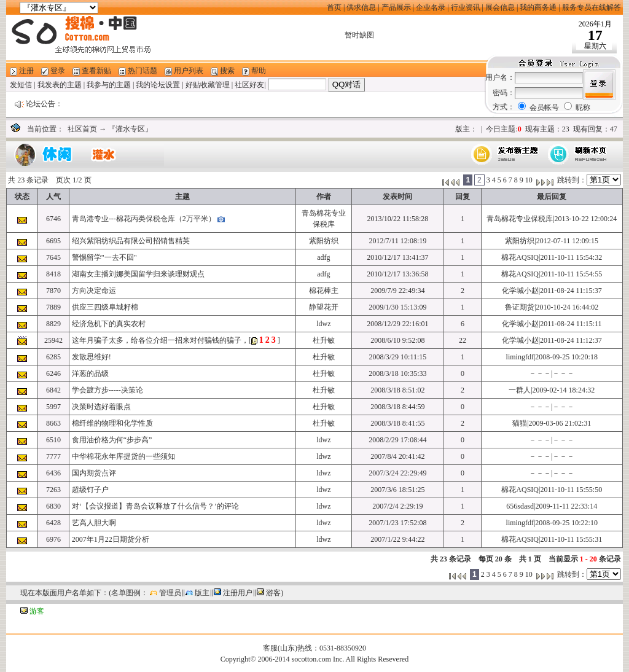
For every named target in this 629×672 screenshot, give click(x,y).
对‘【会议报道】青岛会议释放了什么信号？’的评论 (155, 506)
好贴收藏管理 (208, 85)
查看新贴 (96, 71)
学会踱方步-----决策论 (107, 390)
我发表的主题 (60, 85)
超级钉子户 (90, 490)
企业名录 (431, 7)
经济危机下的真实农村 (109, 324)
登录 (58, 71)
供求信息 (361, 7)
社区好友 (249, 85)
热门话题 (143, 71)
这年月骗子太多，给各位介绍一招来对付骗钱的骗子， (160, 340)
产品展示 (396, 7)
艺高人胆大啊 (94, 523)
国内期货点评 (94, 473)
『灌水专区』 (130, 129)
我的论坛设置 (158, 85)
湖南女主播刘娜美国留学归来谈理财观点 (138, 274)
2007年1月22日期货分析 (111, 539)
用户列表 (189, 71)
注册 (26, 71)
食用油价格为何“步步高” (112, 440)
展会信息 (500, 7)
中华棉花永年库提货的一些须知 (123, 456)
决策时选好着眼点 (101, 407)
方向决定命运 (94, 291)
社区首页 (82, 129)
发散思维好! (92, 357)
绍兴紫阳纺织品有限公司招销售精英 (131, 241)
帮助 (259, 71)
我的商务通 (538, 7)
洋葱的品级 (90, 373)
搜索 (227, 71)
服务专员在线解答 (592, 7)
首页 (334, 7)
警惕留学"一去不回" (104, 257)
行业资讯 (466, 7)
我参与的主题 (109, 85)
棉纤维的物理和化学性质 (112, 423)
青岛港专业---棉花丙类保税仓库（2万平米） (144, 219)
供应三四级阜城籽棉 (105, 307)
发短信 (21, 85)
